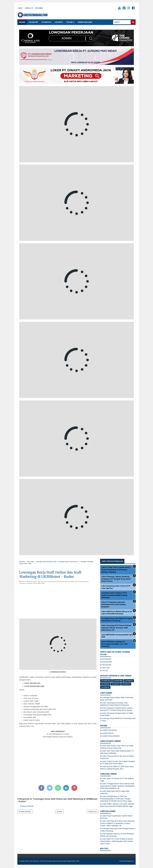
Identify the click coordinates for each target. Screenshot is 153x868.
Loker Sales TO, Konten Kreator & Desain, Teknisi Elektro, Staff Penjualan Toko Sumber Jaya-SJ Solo (117, 841)
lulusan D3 (105, 684)
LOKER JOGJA (108, 733)
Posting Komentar (27, 806)
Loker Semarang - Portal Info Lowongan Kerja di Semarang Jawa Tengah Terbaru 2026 (54, 861)
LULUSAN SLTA (46, 22)
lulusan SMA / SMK (38, 583)
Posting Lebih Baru (25, 812)
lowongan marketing (26, 583)
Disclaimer (39, 8)
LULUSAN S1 (70, 22)
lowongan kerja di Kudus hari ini (78, 582)
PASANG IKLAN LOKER (85, 22)
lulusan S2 (126, 684)
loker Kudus (44, 582)
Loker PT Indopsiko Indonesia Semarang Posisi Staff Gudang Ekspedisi (113, 604)
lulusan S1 (116, 684)
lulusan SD (105, 687)
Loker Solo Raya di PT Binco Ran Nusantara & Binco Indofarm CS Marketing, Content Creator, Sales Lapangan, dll (117, 823)
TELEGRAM (107, 665)
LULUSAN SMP (33, 22)
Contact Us (29, 8)
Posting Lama (93, 812)
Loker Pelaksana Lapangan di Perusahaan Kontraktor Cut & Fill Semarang (114, 644)
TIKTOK (105, 671)
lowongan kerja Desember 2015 (58, 582)
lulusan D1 (129, 681)
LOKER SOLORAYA (109, 730)
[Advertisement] (58, 602)
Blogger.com (130, 861)
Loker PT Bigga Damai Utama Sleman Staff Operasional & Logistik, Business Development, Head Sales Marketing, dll (118, 786)
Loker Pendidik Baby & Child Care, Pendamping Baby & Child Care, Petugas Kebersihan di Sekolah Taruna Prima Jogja (116, 799)
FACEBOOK (107, 659)
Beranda (60, 812)
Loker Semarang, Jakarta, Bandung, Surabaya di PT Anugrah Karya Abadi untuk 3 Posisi (116, 579)
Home (22, 22)
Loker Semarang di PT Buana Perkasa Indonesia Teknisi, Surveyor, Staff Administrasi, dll (116, 628)
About (21, 8)
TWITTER (106, 668)
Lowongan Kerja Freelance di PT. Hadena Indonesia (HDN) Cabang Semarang (114, 595)
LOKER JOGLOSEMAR (111, 736)
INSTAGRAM (107, 662)
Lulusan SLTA (106, 681)
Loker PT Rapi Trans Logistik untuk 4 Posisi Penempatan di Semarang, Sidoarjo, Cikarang (116, 570)
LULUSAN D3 (59, 22)
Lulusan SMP (118, 681)
